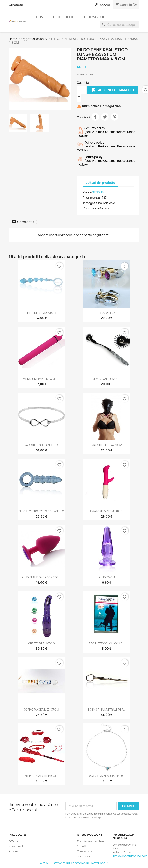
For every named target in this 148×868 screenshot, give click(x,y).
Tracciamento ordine (90, 841)
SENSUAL (99, 192)
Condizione (91, 208)
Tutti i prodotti (63, 17)
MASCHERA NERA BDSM (107, 445)
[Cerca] (120, 25)
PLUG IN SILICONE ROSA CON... (41, 577)
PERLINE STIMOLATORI (41, 313)
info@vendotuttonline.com (130, 856)
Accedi (81, 846)
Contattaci (16, 5)
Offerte (14, 841)
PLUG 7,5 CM (107, 577)
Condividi (95, 117)
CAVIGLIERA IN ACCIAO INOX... (107, 776)
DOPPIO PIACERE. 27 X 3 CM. (41, 710)
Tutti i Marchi (92, 17)
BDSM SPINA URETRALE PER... (107, 710)
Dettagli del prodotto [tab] (100, 183)
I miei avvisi (84, 856)
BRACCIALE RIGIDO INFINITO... (41, 445)
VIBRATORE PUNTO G (41, 643)
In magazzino (92, 203)
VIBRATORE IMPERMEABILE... (41, 379)
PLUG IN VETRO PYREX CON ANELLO (41, 511)
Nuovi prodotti (18, 846)
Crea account (86, 851)
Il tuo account (90, 835)
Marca (87, 192)
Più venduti (16, 851)
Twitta (105, 117)
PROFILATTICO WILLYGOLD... (107, 643)
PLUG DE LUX (107, 313)
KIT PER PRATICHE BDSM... (41, 776)
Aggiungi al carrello (113, 90)
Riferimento (91, 198)
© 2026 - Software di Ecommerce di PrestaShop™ (74, 863)
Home (41, 17)
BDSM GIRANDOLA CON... (107, 379)
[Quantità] (81, 90)
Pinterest (115, 117)
